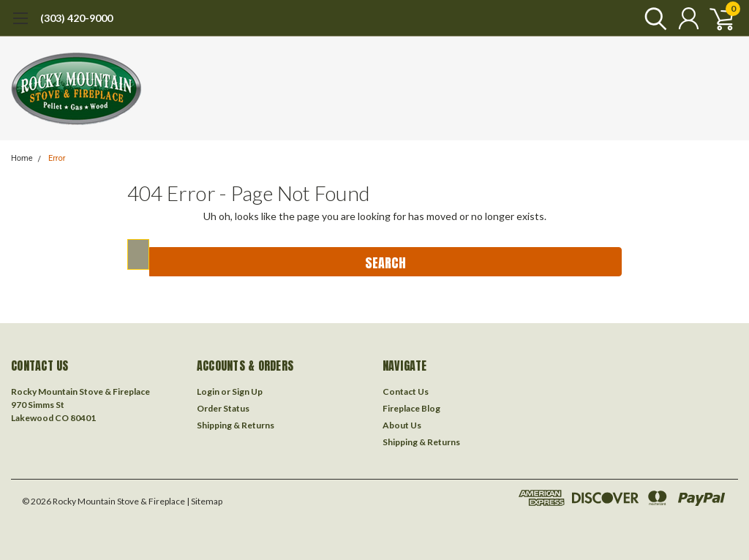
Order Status (223, 408)
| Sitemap (204, 501)
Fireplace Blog (411, 408)
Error (57, 158)
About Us (402, 425)
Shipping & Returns (236, 425)
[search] (652, 18)
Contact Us (406, 391)
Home (22, 158)
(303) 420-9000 (76, 18)
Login (208, 391)
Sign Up (247, 391)
